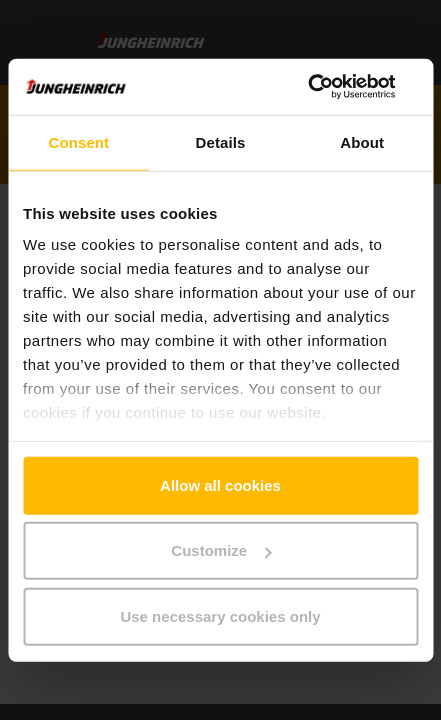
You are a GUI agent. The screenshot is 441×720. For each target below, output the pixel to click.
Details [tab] (221, 141)
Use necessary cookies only (220, 615)
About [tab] (362, 141)
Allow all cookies (220, 484)
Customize (221, 550)
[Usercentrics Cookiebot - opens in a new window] (330, 87)
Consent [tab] (78, 141)
